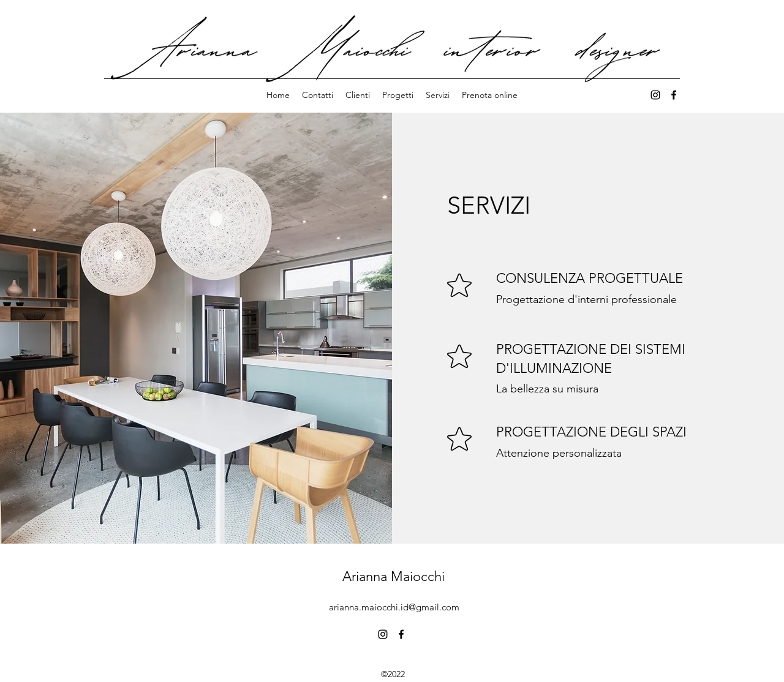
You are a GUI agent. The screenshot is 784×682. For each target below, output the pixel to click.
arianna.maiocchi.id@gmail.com (394, 607)
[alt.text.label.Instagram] (383, 634)
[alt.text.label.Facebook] (674, 95)
